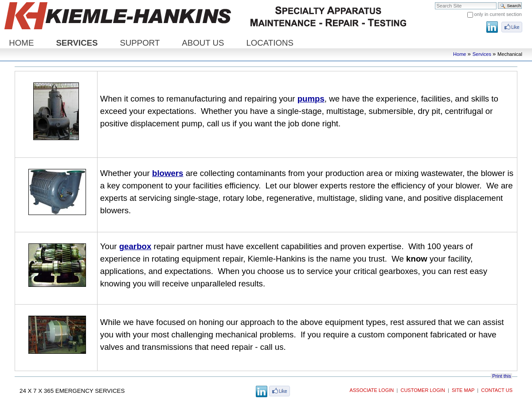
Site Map (463, 390)
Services (77, 43)
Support (140, 43)
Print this (501, 376)
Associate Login (372, 390)
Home (21, 43)
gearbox (135, 246)
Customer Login (422, 390)
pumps (311, 99)
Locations (270, 43)
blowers (168, 173)
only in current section (498, 14)
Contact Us (497, 390)
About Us (203, 43)
